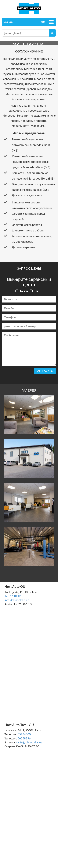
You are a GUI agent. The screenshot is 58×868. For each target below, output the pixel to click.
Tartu (38, 291)
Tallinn (24, 291)
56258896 (24, 738)
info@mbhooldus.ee (17, 600)
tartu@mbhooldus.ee (29, 742)
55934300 (24, 734)
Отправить (45, 371)
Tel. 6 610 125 (13, 596)
